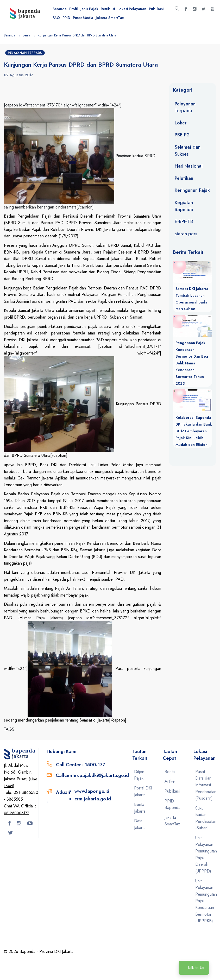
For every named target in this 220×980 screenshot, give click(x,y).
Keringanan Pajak (192, 190)
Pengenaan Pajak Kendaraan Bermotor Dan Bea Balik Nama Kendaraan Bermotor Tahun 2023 (192, 363)
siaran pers (186, 234)
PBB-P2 (182, 135)
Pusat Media (83, 18)
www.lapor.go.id (92, 791)
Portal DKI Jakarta (143, 791)
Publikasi (156, 9)
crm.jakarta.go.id (93, 799)
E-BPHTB (184, 222)
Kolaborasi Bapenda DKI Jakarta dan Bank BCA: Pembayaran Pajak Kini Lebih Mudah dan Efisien (194, 431)
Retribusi (108, 9)
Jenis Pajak (89, 9)
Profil (74, 9)
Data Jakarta (140, 824)
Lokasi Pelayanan (132, 9)
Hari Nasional (189, 166)
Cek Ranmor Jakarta (35, 478)
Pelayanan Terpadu (25, 53)
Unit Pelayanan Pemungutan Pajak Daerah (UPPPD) (205, 854)
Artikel (170, 781)
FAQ (56, 18)
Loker (181, 123)
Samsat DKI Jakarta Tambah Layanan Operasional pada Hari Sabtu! (192, 299)
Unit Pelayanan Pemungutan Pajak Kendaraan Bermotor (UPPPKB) (205, 901)
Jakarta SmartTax (110, 18)
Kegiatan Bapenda (184, 206)
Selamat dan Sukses (188, 151)
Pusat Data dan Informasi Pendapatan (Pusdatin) (205, 785)
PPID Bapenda (172, 804)
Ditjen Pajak (139, 775)
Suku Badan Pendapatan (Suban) (205, 818)
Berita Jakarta (140, 808)
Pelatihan (184, 178)
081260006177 (16, 813)
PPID (66, 18)
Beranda (60, 9)
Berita (26, 35)
